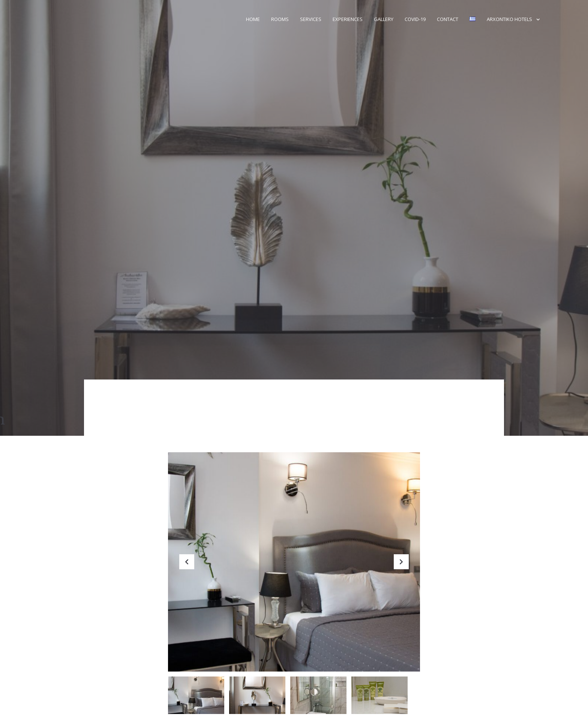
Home (253, 19)
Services (311, 19)
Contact (448, 19)
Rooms (280, 19)
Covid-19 (415, 19)
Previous (187, 568)
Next (401, 568)
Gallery (384, 19)
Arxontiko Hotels (509, 19)
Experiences (348, 19)
